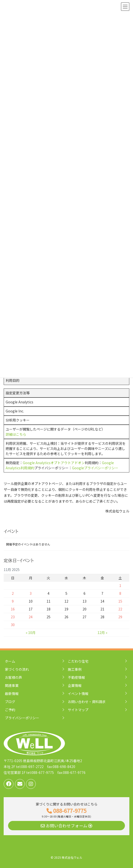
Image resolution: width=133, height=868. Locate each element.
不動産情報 (76, 677)
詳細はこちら (16, 434)
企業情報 (75, 685)
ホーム (10, 661)
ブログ (10, 702)
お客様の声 (13, 677)
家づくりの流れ (17, 669)
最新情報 (12, 694)
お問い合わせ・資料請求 (87, 702)
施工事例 (75, 669)
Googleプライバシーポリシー (95, 468)
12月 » (102, 632)
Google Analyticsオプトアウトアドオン (54, 463)
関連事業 (12, 685)
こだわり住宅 (78, 661)
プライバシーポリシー (22, 718)
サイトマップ (78, 710)
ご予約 (10, 710)
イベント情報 (78, 694)
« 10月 (31, 632)
